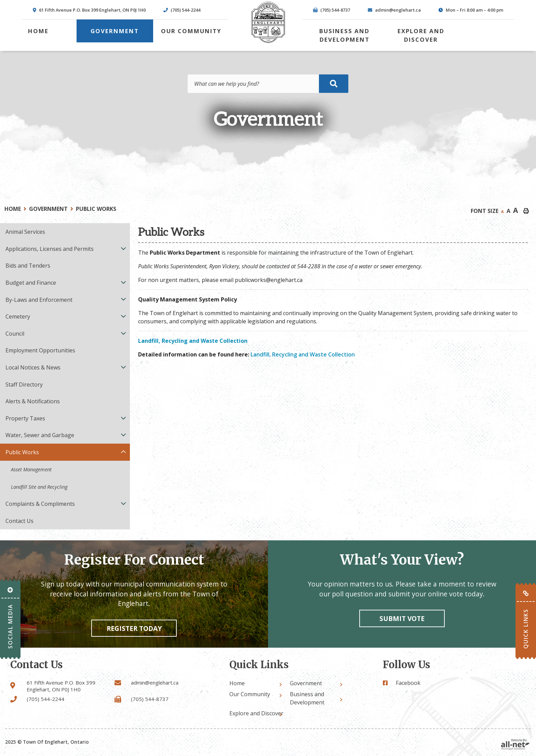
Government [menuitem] (115, 31)
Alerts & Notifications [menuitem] (33, 401)
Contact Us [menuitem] (19, 521)
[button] (124, 248)
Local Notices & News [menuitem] (33, 367)
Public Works (96, 209)
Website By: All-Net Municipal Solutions (515, 745)
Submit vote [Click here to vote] (402, 618)
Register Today (134, 628)
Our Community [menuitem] (191, 31)
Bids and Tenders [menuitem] (28, 266)
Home (13, 209)
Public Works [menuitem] (22, 452)
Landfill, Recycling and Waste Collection (303, 354)
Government (48, 209)
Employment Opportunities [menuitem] (40, 350)
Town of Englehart (268, 22)
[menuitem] (38, 31)
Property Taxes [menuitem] (25, 418)
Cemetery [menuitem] (18, 316)
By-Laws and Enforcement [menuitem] (39, 300)
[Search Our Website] (268, 84)
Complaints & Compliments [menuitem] (40, 504)
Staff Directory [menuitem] (24, 384)
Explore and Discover (256, 713)
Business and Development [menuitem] (344, 35)
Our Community (250, 694)
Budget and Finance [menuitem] (31, 283)
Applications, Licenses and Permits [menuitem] (50, 249)
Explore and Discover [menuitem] (421, 35)
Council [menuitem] (15, 334)
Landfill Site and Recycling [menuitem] (39, 487)
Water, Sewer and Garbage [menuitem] (40, 435)
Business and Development (307, 698)
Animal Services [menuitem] (25, 232)
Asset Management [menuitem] (31, 469)
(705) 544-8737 (150, 699)
